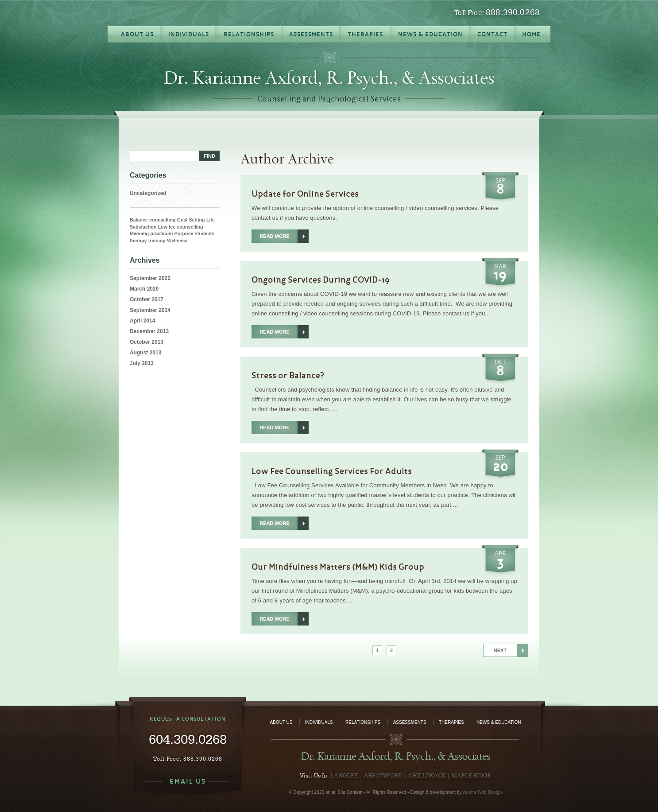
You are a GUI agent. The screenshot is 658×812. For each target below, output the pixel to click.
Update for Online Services (305, 194)
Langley (344, 775)
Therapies (451, 722)
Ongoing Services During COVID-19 (321, 280)
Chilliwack (427, 775)
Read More (274, 236)
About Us (281, 722)
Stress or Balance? (288, 375)
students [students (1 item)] (205, 233)
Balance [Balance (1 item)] (139, 220)
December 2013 (149, 331)
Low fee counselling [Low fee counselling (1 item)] (181, 227)
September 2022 (150, 278)
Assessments (410, 722)
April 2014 (142, 321)
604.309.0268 (188, 739)
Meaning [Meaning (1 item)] (139, 233)
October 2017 (147, 299)
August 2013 (145, 353)
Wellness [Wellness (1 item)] (177, 241)
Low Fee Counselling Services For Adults (332, 471)
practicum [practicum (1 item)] (162, 233)
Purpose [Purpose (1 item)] (184, 233)
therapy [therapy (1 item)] (138, 241)
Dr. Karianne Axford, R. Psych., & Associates (329, 78)
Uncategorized (148, 193)
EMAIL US (188, 781)
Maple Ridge (471, 775)
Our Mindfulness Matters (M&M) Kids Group (338, 567)
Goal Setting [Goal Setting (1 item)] (191, 220)
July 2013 (142, 363)
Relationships (363, 722)
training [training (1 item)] (157, 241)
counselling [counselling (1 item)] (162, 220)
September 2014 (150, 310)
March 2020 (144, 289)
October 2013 (147, 342)
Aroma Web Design (482, 792)
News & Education (499, 722)
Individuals (319, 722)
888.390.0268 (513, 12)
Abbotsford (383, 775)
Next (500, 650)
